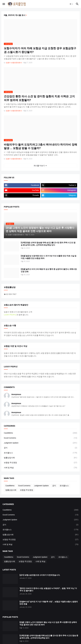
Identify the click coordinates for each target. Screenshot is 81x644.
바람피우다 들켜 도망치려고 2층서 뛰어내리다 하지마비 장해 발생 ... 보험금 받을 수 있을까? (40, 146)
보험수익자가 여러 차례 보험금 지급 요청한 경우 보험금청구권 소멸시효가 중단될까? (40, 50)
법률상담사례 (40, 458)
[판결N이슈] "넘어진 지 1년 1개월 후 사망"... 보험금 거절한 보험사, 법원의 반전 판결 (49, 603)
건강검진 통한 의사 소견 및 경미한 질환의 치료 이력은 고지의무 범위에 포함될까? (39, 98)
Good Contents (40, 438)
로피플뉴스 (40, 453)
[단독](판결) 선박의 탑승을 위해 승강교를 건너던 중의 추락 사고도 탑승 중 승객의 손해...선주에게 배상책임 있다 (48, 244)
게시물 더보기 (39, 166)
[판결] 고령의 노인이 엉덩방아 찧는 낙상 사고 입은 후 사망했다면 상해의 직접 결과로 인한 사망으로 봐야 (48, 623)
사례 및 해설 (40, 468)
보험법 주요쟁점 (40, 463)
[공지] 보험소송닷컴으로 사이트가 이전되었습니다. (40, 575)
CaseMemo (40, 433)
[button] (4, 4)
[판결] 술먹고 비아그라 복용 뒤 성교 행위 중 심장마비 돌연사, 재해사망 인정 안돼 (49, 270)
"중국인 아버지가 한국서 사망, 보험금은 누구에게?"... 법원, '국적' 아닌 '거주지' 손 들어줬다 (48, 590)
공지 (40, 448)
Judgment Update (40, 443)
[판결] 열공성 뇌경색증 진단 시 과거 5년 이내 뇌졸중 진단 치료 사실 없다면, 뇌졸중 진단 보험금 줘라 (49, 257)
